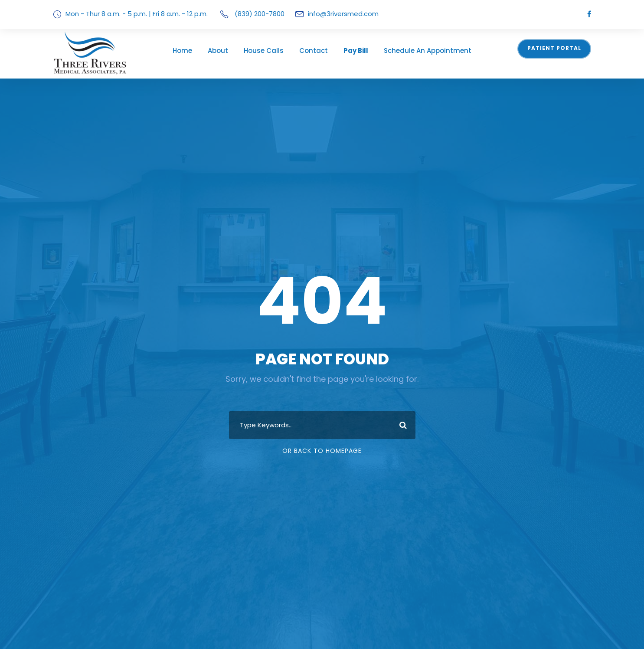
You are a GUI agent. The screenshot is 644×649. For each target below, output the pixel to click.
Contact (316, 51)
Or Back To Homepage (322, 451)
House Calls (271, 51)
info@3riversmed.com (327, 14)
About (230, 51)
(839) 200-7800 (250, 14)
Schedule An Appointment (419, 51)
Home (197, 51)
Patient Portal (556, 48)
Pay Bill (354, 51)
